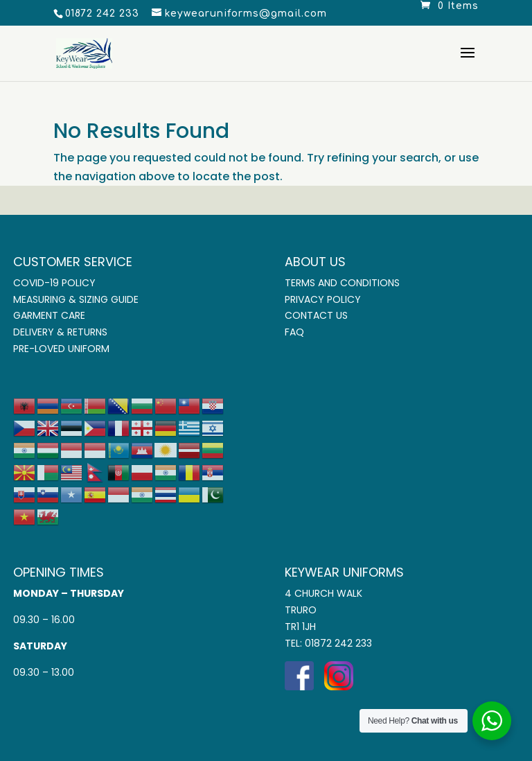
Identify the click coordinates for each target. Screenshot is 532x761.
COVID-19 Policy (54, 283)
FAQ (294, 332)
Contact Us (316, 315)
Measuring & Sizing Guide (76, 299)
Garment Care (49, 315)
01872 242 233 (338, 643)
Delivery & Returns (60, 332)
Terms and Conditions (342, 283)
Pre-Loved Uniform (61, 349)
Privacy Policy (323, 299)
